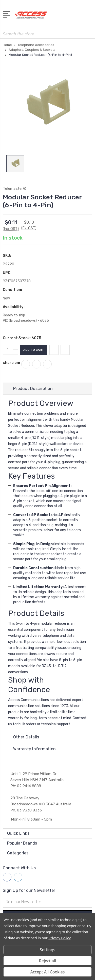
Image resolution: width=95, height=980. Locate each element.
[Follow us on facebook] (7, 877)
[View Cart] (89, 17)
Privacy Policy (59, 938)
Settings (48, 950)
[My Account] (68, 17)
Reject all (48, 961)
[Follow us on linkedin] (18, 877)
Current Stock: (22, 338)
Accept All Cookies (48, 972)
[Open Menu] (7, 14)
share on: (11, 363)
